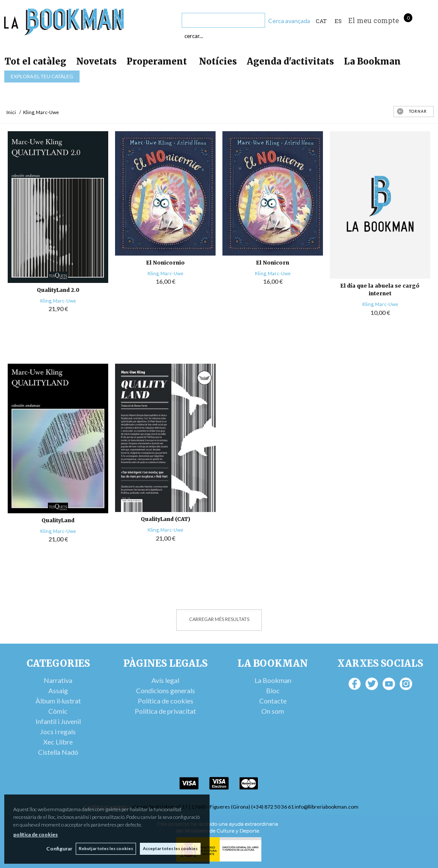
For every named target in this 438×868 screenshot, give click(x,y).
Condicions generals (166, 690)
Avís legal (165, 680)
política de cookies (36, 834)
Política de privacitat (165, 711)
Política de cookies (166, 701)
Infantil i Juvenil (58, 721)
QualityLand (58, 520)
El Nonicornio (166, 263)
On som (273, 711)
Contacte (273, 701)
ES (338, 21)
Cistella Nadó (58, 752)
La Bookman (372, 61)
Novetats (96, 61)
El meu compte (374, 20)
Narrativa (58, 680)
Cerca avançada (289, 21)
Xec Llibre (58, 742)
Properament (158, 61)
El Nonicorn (273, 263)
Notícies (218, 61)
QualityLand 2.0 (58, 290)
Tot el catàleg (36, 61)
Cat (321, 21)
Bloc (273, 690)
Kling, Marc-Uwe (58, 301)
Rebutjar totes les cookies (105, 848)
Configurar (58, 849)
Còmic (58, 711)
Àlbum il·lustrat (58, 701)
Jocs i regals (58, 731)
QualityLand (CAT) (166, 519)
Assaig (58, 690)
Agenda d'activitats (290, 61)
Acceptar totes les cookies (170, 848)
